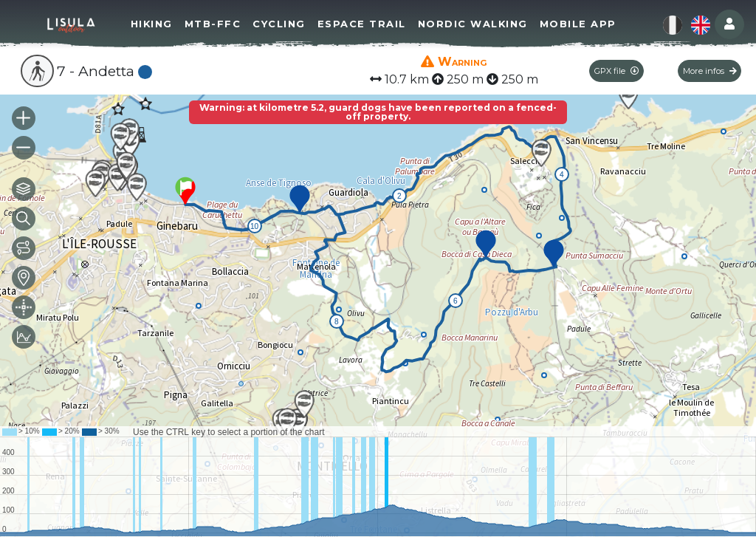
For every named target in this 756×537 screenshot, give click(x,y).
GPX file (616, 71)
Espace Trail (362, 24)
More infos (710, 71)
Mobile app (578, 24)
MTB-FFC (213, 24)
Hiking (152, 24)
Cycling (279, 24)
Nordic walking (473, 24)
